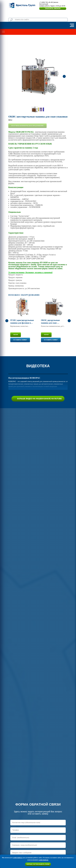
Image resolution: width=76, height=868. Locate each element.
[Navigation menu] (72, 25)
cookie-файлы (17, 858)
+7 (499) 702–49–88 (46, 2)
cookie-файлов (43, 860)
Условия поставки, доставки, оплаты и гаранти (30, 272)
